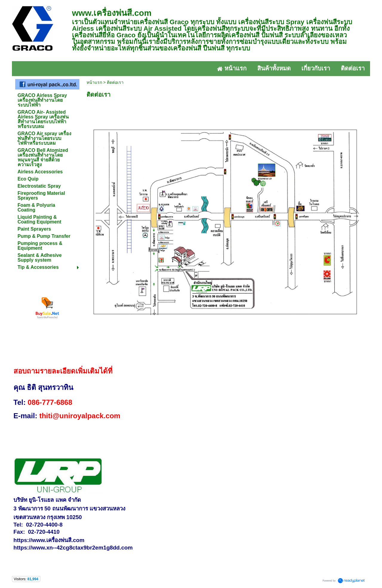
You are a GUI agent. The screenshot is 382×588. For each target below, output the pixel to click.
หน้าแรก (94, 82)
